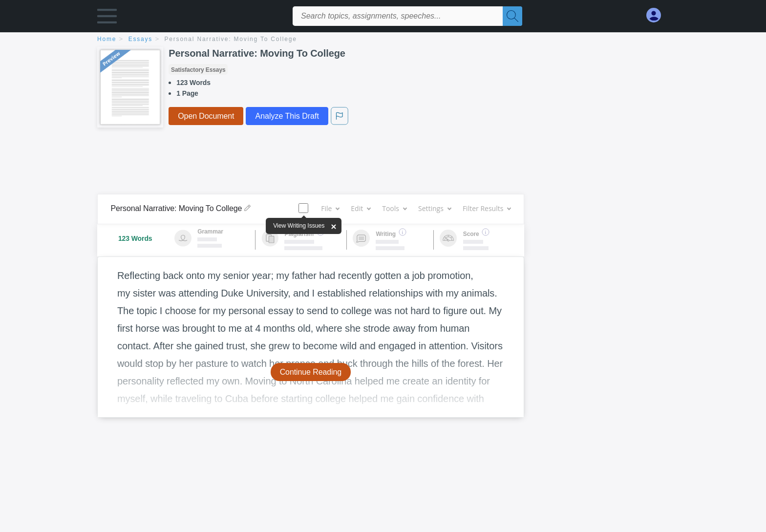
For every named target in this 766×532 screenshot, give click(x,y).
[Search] (512, 16)
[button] (107, 18)
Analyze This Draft (287, 116)
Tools (394, 208)
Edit (361, 208)
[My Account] (658, 15)
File (330, 208)
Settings (435, 208)
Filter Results (487, 208)
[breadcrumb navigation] (383, 40)
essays (140, 39)
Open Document (206, 116)
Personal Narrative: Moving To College (231, 39)
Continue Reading (311, 372)
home (107, 39)
